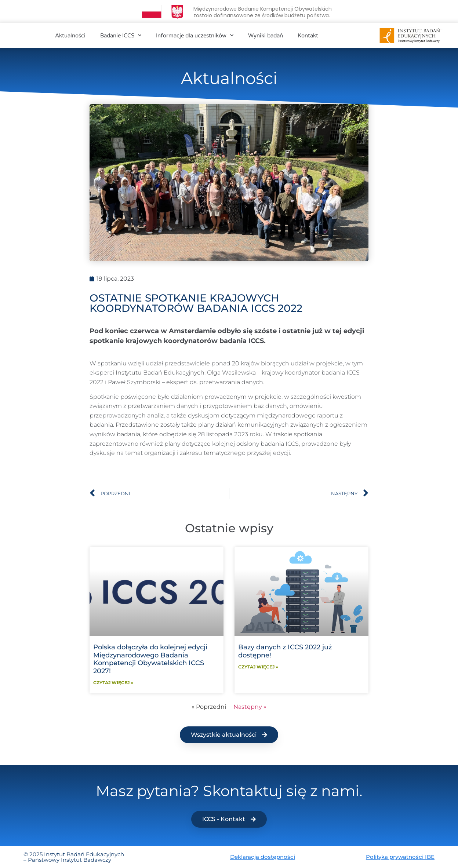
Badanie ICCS (121, 35)
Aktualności (70, 36)
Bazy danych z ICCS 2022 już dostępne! (285, 651)
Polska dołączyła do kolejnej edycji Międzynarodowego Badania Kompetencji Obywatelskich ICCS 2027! (150, 659)
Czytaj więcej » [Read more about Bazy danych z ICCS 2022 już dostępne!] (258, 667)
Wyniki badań (266, 36)
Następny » (250, 707)
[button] (229, 735)
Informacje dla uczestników (195, 35)
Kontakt (308, 36)
